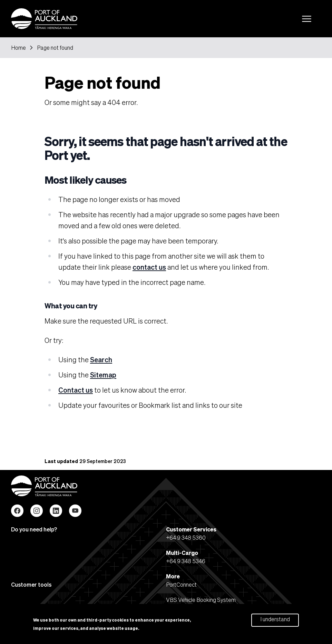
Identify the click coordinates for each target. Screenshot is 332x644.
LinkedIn (56, 511)
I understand (275, 620)
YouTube (75, 511)
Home (18, 48)
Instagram (37, 511)
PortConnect (181, 584)
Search (101, 359)
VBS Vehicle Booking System (201, 600)
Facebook (17, 511)
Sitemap (103, 375)
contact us (149, 267)
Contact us (76, 390)
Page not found (55, 48)
